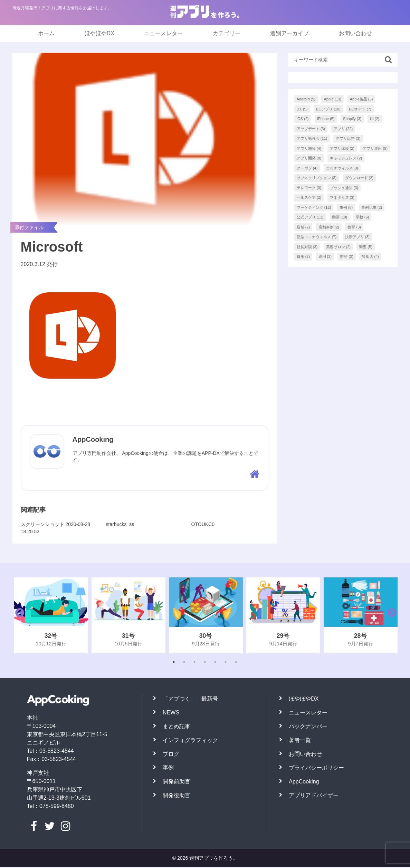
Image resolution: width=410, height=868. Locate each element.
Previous (18, 616)
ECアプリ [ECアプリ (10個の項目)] (328, 109)
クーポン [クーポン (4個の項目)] (307, 168)
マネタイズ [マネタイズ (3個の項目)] (342, 197)
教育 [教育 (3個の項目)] (354, 227)
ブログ (171, 755)
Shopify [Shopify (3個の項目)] (352, 119)
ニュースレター (163, 33)
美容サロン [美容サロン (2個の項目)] (339, 247)
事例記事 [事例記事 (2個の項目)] (372, 207)
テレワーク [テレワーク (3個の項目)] (309, 188)
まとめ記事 (177, 727)
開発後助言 (177, 796)
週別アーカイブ (289, 33)
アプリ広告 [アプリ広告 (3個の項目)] (348, 138)
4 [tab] (205, 663)
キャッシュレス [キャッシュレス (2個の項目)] (346, 158)
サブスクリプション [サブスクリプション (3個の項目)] (317, 178)
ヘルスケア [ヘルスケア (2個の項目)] (309, 197)
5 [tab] (215, 663)
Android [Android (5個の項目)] (306, 99)
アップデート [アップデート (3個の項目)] (311, 129)
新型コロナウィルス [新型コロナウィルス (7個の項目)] (317, 237)
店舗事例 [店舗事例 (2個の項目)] (329, 227)
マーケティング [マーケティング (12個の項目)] (314, 207)
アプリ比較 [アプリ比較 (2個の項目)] (342, 148)
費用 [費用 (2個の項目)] (303, 256)
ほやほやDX (99, 33)
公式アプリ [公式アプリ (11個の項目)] (310, 217)
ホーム (46, 33)
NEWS (171, 713)
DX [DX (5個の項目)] (302, 109)
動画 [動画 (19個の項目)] (340, 217)
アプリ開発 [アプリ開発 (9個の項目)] (309, 158)
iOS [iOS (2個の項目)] (303, 119)
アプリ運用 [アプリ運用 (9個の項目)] (375, 148)
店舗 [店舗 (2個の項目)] (303, 227)
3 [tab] (194, 663)
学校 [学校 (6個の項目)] (363, 217)
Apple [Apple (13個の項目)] (332, 99)
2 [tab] (184, 663)
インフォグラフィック (190, 741)
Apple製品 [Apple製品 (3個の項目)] (361, 99)
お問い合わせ (355, 33)
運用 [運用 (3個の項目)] (325, 256)
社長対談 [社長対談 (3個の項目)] (307, 247)
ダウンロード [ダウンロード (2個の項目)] (359, 178)
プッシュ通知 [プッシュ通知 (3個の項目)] (344, 188)
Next (390, 616)
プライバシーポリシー (316, 768)
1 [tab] (174, 663)
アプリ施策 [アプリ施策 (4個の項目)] (309, 148)
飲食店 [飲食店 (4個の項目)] (370, 256)
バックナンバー (308, 727)
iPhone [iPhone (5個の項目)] (326, 119)
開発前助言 (177, 782)
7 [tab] (236, 663)
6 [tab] (226, 663)
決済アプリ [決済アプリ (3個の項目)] (357, 237)
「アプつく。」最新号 (190, 699)
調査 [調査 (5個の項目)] (366, 247)
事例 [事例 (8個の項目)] (346, 207)
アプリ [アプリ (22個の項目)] (343, 129)
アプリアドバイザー (314, 796)
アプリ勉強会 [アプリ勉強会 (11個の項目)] (312, 138)
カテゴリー (227, 33)
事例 (168, 768)
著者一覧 (300, 741)
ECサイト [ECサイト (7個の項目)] (360, 109)
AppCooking (304, 782)
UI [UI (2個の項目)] (375, 119)
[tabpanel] (51, 616)
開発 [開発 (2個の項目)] (347, 256)
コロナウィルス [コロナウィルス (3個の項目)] (342, 168)
